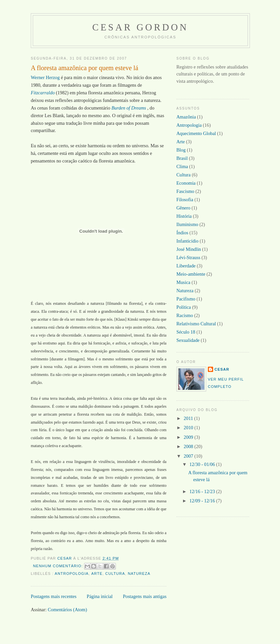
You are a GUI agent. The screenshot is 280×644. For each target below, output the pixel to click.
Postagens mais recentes (54, 596)
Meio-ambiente (191, 274)
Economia (186, 183)
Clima (182, 166)
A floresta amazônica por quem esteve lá (85, 68)
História (184, 216)
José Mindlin (189, 249)
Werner (38, 77)
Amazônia (186, 117)
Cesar (222, 369)
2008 (189, 446)
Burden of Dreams (129, 108)
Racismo (185, 315)
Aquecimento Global (196, 133)
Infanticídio (187, 241)
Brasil (182, 158)
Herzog (53, 77)
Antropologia (72, 574)
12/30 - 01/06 (203, 464)
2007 (189, 456)
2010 (189, 428)
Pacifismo (186, 299)
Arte (97, 574)
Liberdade (186, 266)
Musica (183, 282)
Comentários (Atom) (67, 610)
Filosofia (185, 200)
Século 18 (186, 332)
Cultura (115, 574)
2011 (189, 418)
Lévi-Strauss (188, 257)
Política (184, 307)
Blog (181, 150)
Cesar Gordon (140, 27)
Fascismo (185, 191)
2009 (189, 437)
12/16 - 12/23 (203, 491)
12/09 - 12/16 (203, 501)
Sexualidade (188, 340)
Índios (182, 233)
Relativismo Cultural (196, 324)
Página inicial (100, 596)
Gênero (183, 208)
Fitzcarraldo (43, 93)
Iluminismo (187, 224)
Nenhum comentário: (59, 566)
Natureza (139, 574)
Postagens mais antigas (145, 596)
